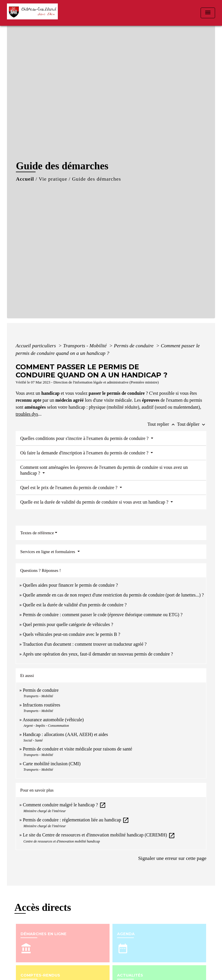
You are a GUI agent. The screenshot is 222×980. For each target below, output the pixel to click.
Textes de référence (37, 533)
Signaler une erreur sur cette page (172, 858)
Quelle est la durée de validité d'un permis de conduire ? (75, 605)
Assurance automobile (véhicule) (53, 720)
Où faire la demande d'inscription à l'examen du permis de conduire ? (85, 453)
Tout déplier (192, 424)
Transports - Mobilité (85, 346)
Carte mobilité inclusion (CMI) (52, 764)
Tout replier (162, 424)
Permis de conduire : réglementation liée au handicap (76, 820)
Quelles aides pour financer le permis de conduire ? (70, 585)
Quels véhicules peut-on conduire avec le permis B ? (72, 634)
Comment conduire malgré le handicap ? (64, 805)
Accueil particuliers (36, 346)
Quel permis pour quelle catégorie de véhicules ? (68, 624)
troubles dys (27, 414)
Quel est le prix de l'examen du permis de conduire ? (69, 488)
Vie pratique (53, 179)
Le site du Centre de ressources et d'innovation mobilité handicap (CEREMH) (99, 835)
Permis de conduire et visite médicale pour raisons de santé (77, 749)
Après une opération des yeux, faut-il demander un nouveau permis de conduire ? (98, 654)
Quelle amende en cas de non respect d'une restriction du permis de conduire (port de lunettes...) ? (113, 595)
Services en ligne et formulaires (48, 552)
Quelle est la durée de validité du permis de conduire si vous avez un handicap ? (95, 502)
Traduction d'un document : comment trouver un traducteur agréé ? (85, 644)
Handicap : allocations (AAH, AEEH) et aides (65, 734)
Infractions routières (41, 705)
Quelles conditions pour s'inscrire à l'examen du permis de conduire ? (85, 438)
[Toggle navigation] (208, 13)
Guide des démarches (96, 179)
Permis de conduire (134, 346)
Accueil (25, 179)
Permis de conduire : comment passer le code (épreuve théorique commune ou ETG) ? (103, 615)
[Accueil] (34, 13)
